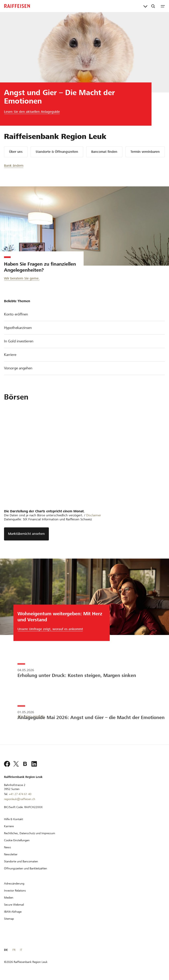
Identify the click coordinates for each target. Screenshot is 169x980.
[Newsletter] (11, 854)
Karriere (84, 355)
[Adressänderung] (14, 883)
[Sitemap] (9, 919)
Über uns (16, 152)
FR (14, 950)
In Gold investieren (84, 342)
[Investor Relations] (15, 891)
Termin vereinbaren (145, 152)
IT (21, 950)
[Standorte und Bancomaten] (21, 861)
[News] (8, 847)
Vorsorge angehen (84, 368)
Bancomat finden (104, 152)
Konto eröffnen (84, 315)
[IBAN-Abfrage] (13, 912)
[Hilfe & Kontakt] (14, 819)
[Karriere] (9, 826)
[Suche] (153, 6)
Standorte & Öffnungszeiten (57, 152)
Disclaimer (94, 515)
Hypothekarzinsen (84, 328)
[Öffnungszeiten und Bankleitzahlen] (26, 868)
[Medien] (9, 898)
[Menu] (163, 6)
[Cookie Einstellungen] (17, 840)
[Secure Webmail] (14, 905)
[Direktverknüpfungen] (145, 6)
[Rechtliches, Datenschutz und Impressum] (30, 833)
